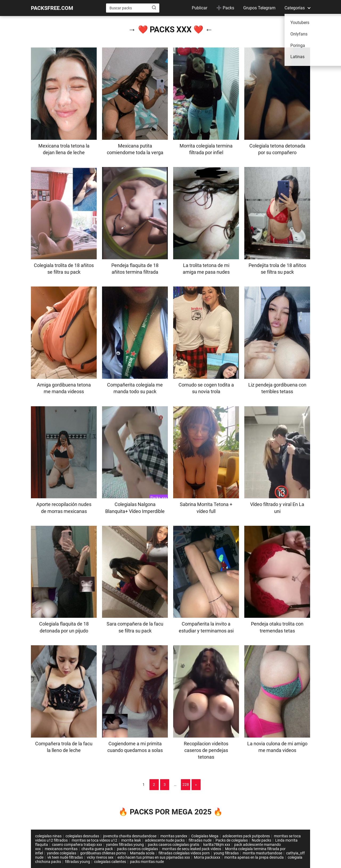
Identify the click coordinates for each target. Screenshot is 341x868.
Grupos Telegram (259, 8)
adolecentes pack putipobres (246, 836)
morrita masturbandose (262, 853)
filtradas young (78, 862)
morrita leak (131, 840)
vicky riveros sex (100, 857)
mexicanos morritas (61, 849)
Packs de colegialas (232, 840)
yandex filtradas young (125, 845)
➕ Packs (225, 8)
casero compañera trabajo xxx (77, 845)
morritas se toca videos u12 (94, 840)
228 (186, 785)
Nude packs (261, 840)
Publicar (200, 8)
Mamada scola (142, 853)
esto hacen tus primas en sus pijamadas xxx (154, 857)
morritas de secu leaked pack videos (192, 849)
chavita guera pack (97, 849)
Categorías (295, 8)
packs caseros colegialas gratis (174, 845)
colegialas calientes (110, 862)
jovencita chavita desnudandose (130, 836)
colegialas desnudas (82, 836)
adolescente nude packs (165, 840)
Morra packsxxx (207, 857)
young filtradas (226, 853)
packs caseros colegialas (137, 849)
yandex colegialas (62, 853)
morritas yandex (174, 836)
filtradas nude (200, 840)
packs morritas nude (147, 862)
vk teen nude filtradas (65, 857)
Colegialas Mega (205, 836)
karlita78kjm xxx (217, 845)
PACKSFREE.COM (52, 8)
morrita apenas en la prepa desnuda (254, 857)
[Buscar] (154, 8)
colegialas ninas (48, 836)
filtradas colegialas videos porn (184, 853)
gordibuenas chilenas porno (103, 853)
